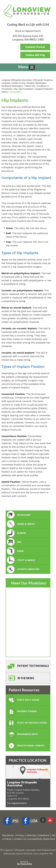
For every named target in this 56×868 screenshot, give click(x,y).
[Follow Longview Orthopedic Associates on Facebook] (12, 821)
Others (5, 92)
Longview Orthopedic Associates (22, 784)
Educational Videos (25, 746)
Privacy (20, 835)
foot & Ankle (21, 560)
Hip (15, 89)
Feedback (44, 835)
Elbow (16, 533)
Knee (15, 551)
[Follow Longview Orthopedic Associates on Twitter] (43, 820)
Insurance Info (22, 735)
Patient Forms (22, 712)
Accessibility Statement (42, 839)
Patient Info (30, 86)
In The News (20, 679)
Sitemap (31, 835)
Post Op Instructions (27, 724)
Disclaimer (8, 835)
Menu (27, 67)
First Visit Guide (23, 701)
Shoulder (18, 515)
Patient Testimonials (28, 667)
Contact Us (20, 839)
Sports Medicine (23, 569)
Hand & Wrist (21, 524)
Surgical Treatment (44, 89)
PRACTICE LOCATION (28, 760)
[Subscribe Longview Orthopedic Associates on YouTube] (50, 820)
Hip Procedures (26, 89)
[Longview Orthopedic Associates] (27, 11)
